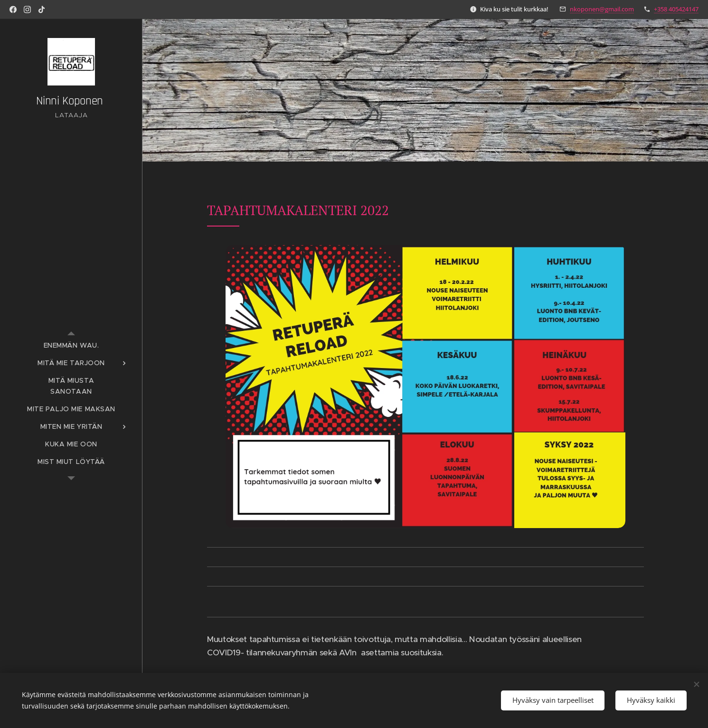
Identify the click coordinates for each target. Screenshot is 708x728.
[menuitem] (71, 345)
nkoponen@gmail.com (602, 9)
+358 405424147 (676, 9)
